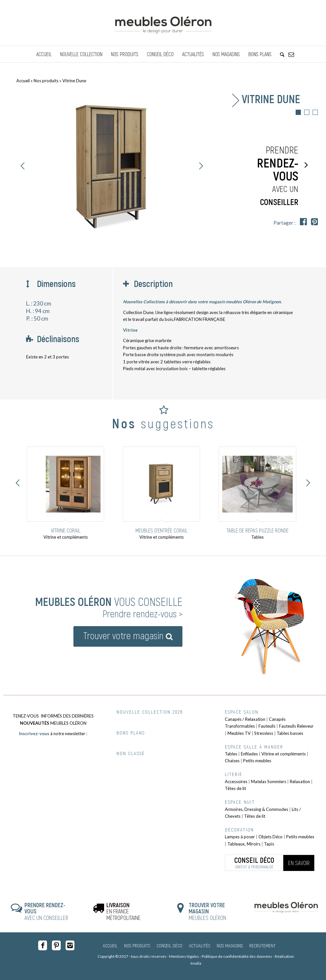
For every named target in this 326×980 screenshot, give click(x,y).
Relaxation (300, 782)
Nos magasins (230, 945)
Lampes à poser (240, 837)
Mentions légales (184, 956)
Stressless (264, 733)
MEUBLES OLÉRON (207, 911)
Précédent (23, 166)
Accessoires (236, 782)
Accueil (23, 81)
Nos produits (46, 81)
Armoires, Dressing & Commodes (256, 809)
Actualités (200, 945)
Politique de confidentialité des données (237, 956)
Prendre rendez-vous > (142, 613)
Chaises (232, 761)
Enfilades (249, 754)
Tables (231, 754)
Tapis (269, 844)
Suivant (201, 166)
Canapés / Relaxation (245, 719)
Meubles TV (239, 733)
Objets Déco (271, 837)
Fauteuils (267, 726)
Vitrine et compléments (284, 754)
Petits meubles (257, 761)
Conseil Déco (170, 945)
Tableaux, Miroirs (244, 844)
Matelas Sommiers (269, 782)
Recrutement (263, 945)
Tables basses (290, 733)
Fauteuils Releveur (296, 726)
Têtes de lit (235, 788)
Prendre (267, 176)
